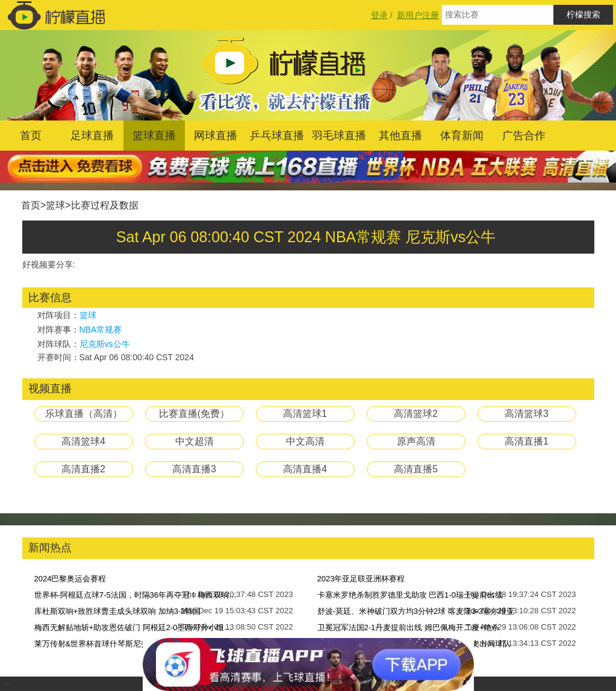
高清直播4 (305, 469)
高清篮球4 (83, 441)
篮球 (55, 205)
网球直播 (216, 136)
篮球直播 (154, 136)
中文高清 (305, 441)
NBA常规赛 (101, 330)
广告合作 (524, 136)
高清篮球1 (305, 414)
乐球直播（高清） (84, 414)
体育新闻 (462, 136)
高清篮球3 (527, 414)
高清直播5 (416, 469)
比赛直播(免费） (194, 414)
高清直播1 (527, 441)
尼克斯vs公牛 (105, 344)
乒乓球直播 (277, 136)
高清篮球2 (416, 414)
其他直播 (400, 136)
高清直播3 (194, 469)
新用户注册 (418, 15)
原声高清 (416, 441)
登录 (379, 15)
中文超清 (194, 441)
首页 (31, 136)
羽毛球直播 (339, 136)
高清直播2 (83, 469)
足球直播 (92, 136)
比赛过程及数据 (105, 205)
